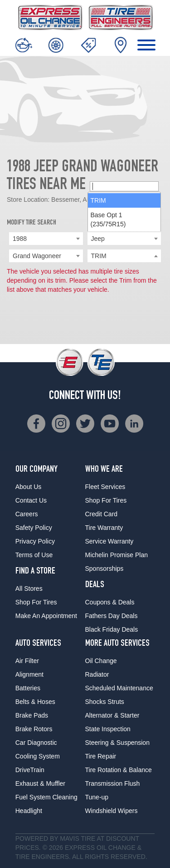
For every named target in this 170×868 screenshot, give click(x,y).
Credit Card (102, 514)
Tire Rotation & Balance (119, 770)
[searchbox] (124, 256)
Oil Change (101, 661)
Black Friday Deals (112, 629)
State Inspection (108, 729)
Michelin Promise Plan (117, 555)
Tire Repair (101, 756)
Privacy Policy (35, 541)
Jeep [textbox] (98, 239)
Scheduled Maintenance (119, 688)
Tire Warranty (104, 528)
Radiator (97, 674)
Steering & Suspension (117, 743)
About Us (29, 487)
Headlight (29, 811)
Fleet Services (105, 487)
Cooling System (38, 756)
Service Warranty (109, 541)
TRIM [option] (98, 270)
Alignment (29, 674)
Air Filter (27, 661)
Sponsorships (104, 569)
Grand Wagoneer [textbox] (37, 256)
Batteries (28, 688)
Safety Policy (34, 528)
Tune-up (97, 797)
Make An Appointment (46, 616)
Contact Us (31, 500)
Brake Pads (32, 715)
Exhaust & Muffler (40, 783)
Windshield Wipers (112, 811)
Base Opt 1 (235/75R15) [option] (108, 289)
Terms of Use (34, 555)
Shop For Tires (36, 602)
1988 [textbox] (20, 239)
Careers (27, 514)
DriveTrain (30, 770)
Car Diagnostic (36, 743)
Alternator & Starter (112, 715)
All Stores (29, 589)
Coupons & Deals (110, 602)
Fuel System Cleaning (46, 797)
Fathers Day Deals (112, 616)
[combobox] (46, 239)
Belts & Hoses (35, 702)
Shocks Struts (105, 702)
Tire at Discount (110, 838)
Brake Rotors (34, 729)
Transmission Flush (113, 783)
